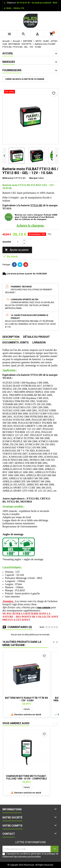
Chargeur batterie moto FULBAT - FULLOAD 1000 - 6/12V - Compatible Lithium (27, 779)
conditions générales (30, 854)
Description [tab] (11, 337)
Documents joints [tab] (16, 343)
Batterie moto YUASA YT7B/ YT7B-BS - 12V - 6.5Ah (27, 699)
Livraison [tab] (39, 343)
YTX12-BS (36, 205)
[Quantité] (18, 242)
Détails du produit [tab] (36, 337)
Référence (8, 178)
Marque (33, 178)
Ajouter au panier (17, 250)
